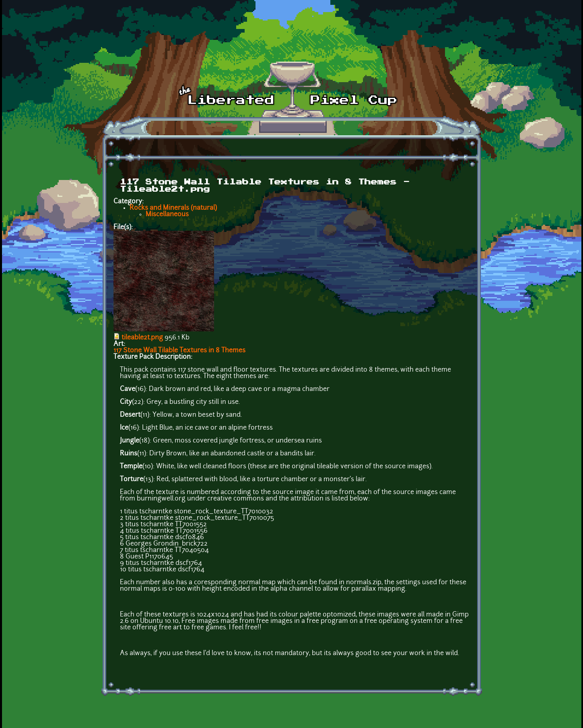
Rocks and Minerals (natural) (173, 208)
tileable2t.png (142, 338)
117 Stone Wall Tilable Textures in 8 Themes (179, 351)
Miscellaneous (167, 215)
